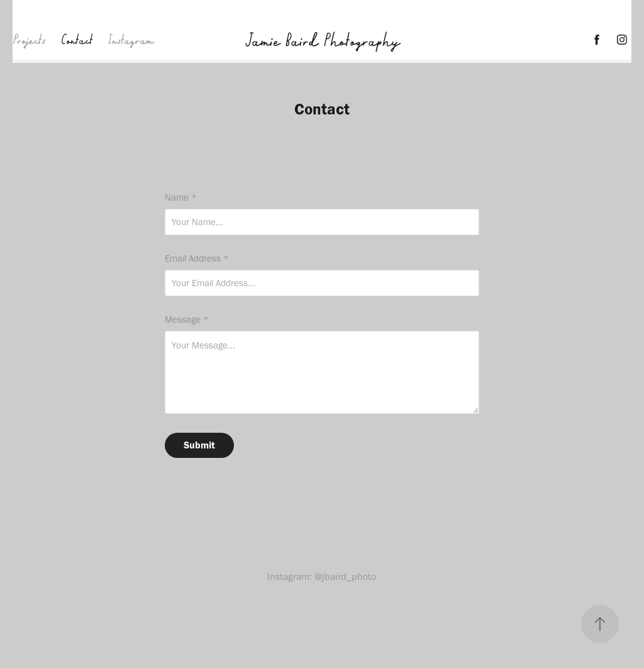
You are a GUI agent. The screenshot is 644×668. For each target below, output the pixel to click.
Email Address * (197, 259)
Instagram (130, 39)
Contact (77, 39)
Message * (187, 320)
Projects (29, 39)
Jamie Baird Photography (322, 40)
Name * (181, 198)
